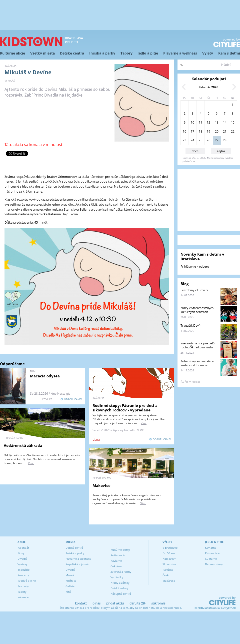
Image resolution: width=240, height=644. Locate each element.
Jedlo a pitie (148, 53)
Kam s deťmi (229, 53)
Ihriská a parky (102, 53)
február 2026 (209, 87)
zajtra (221, 151)
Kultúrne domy (120, 550)
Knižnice (71, 581)
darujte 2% (137, 603)
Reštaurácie (118, 555)
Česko (166, 575)
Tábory (126, 53)
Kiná (68, 592)
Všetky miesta (42, 53)
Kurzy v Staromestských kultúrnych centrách (197, 310)
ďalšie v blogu (190, 382)
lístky (96, 440)
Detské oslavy (119, 588)
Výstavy (22, 564)
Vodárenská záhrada (23, 445)
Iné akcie (23, 597)
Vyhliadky (117, 577)
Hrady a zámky (120, 583)
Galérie (70, 586)
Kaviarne (116, 561)
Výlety (208, 53)
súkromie (158, 603)
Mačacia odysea (45, 376)
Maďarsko (169, 581)
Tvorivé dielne (27, 581)
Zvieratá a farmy (121, 572)
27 (217, 140)
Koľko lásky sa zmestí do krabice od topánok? (197, 363)
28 (225, 140)
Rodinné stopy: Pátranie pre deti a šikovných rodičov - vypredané (125, 408)
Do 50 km (169, 553)
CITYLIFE (47, 399)
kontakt (81, 603)
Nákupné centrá (121, 594)
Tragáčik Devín (191, 326)
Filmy (21, 553)
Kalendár (23, 548)
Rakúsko (168, 570)
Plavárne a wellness (180, 53)
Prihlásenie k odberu (195, 266)
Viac (144, 423)
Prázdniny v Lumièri (194, 290)
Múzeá (70, 575)
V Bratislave (170, 548)
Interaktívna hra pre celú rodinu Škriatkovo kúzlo (197, 345)
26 (208, 140)
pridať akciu (115, 603)
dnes (195, 151)
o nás (96, 603)
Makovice (101, 485)
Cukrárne (116, 566)
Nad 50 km (169, 559)
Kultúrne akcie (12, 53)
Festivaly (23, 586)
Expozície (23, 570)
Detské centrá (72, 53)
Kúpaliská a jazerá (77, 564)
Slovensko (169, 564)
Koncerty (23, 575)
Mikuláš (10, 81)
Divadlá (22, 559)
